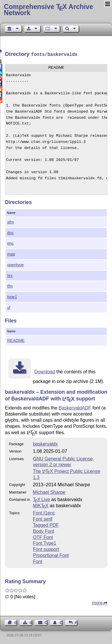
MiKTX (41, 505)
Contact (46, 622)
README (16, 340)
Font (38, 561)
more (97, 602)
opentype (16, 264)
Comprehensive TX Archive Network (48, 10)
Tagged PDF (46, 525)
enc (10, 243)
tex (10, 275)
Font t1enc (44, 512)
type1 (12, 296)
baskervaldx (45, 443)
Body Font (44, 531)
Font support (46, 549)
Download (45, 371)
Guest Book (16, 622)
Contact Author (61, 622)
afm (11, 221)
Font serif (43, 518)
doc (10, 232)
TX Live (41, 499)
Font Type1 (45, 543)
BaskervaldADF (75, 407)
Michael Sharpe (49, 492)
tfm (10, 285)
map (11, 253)
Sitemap (31, 622)
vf (9, 307)
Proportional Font (51, 555)
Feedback (76, 622)
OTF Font (43, 537)
